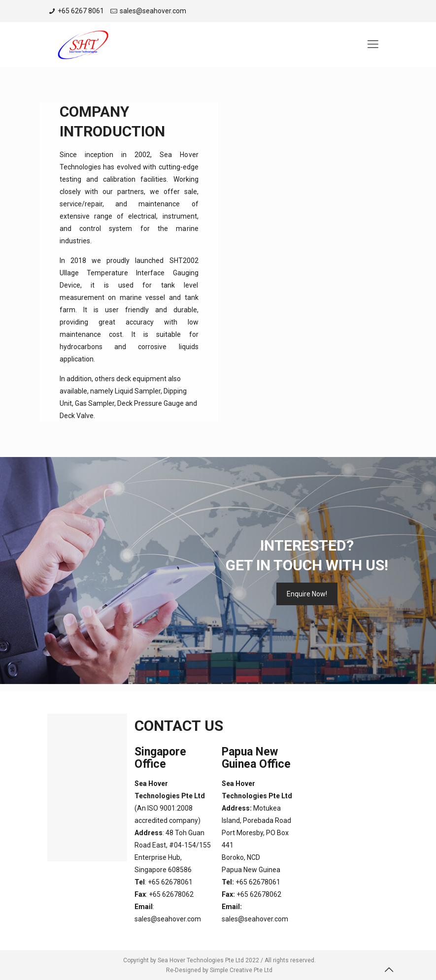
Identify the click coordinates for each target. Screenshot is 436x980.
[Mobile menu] (373, 44)
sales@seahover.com (153, 11)
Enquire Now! (307, 594)
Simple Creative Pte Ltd (241, 970)
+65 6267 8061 (81, 11)
